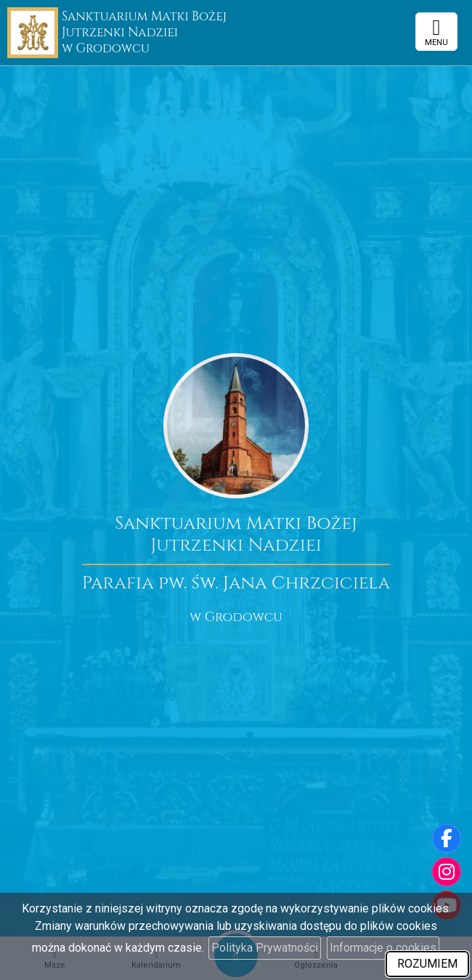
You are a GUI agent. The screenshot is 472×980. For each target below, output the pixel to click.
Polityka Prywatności (265, 948)
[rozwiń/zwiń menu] (436, 32)
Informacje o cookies (383, 948)
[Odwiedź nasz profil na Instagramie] (447, 872)
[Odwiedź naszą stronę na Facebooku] (447, 838)
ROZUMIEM (427, 964)
